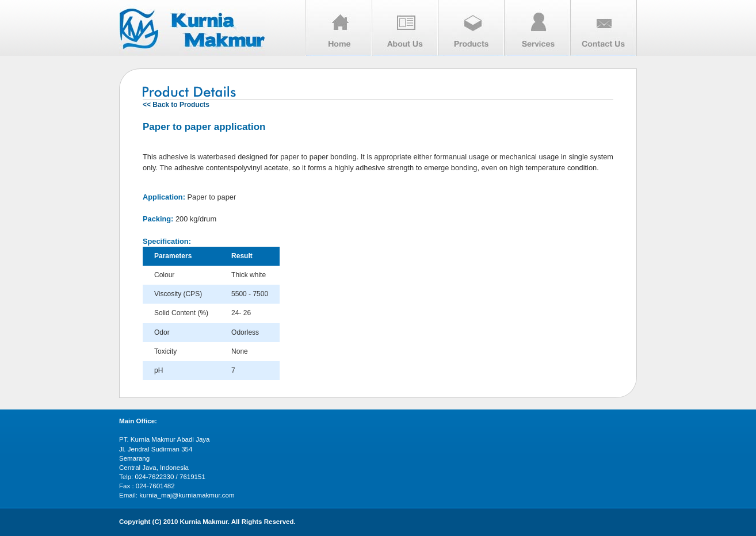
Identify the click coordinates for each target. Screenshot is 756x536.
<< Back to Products (176, 105)
